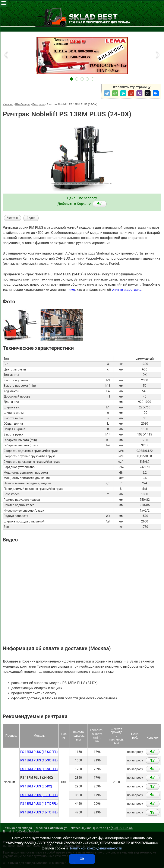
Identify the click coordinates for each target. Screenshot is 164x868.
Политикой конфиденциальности (95, 848)
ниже (71, 290)
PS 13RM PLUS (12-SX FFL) (39, 752)
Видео (31, 218)
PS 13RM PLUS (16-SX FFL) (39, 760)
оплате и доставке (127, 290)
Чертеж (12, 218)
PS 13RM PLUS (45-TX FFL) (39, 804)
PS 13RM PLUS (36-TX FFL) (39, 795)
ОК (82, 859)
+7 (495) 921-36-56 (120, 828)
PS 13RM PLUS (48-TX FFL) (39, 812)
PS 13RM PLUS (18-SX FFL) (39, 769)
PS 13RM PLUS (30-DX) (36, 786)
